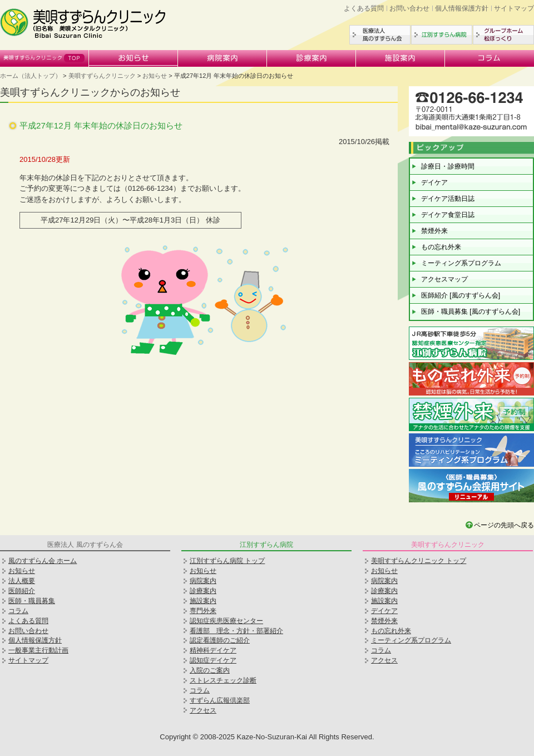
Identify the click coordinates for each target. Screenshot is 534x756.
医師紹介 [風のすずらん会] (461, 295)
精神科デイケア (213, 650)
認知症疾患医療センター (226, 621)
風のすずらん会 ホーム (43, 561)
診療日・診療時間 (448, 166)
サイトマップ (514, 8)
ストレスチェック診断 (223, 680)
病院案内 (222, 58)
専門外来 (203, 611)
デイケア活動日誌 (448, 199)
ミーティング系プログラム (461, 263)
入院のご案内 (210, 670)
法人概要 (22, 581)
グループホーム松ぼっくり (503, 35)
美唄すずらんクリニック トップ (419, 561)
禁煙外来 (434, 231)
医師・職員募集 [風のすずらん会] (471, 312)
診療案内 (311, 58)
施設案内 (400, 58)
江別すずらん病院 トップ (227, 561)
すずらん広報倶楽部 (220, 700)
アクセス (203, 710)
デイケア (434, 182)
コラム (489, 58)
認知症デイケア (213, 660)
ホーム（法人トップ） (31, 76)
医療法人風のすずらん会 (380, 35)
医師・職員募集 (32, 601)
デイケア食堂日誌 (448, 215)
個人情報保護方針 (462, 8)
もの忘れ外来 (441, 247)
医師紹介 (22, 591)
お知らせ (133, 58)
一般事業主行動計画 (38, 650)
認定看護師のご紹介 (220, 640)
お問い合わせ (409, 8)
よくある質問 (364, 8)
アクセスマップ (444, 279)
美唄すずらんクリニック (44, 58)
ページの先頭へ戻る (504, 525)
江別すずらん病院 (442, 35)
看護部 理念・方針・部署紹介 (236, 631)
